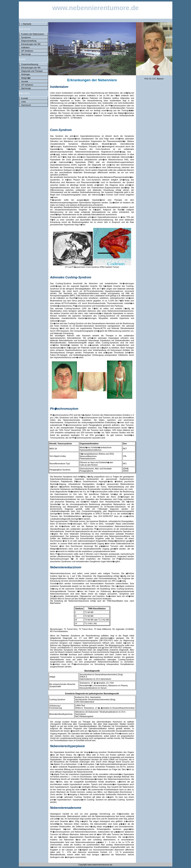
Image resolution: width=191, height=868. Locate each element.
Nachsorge (26, 54)
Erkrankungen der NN (31, 44)
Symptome (26, 37)
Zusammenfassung (30, 64)
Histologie (26, 74)
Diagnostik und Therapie (32, 71)
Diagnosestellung (29, 41)
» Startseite (26, 24)
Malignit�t (26, 78)
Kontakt (25, 98)
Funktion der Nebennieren (33, 34)
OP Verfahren (27, 51)
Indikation (26, 47)
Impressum (26, 105)
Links (24, 102)
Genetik (25, 81)
